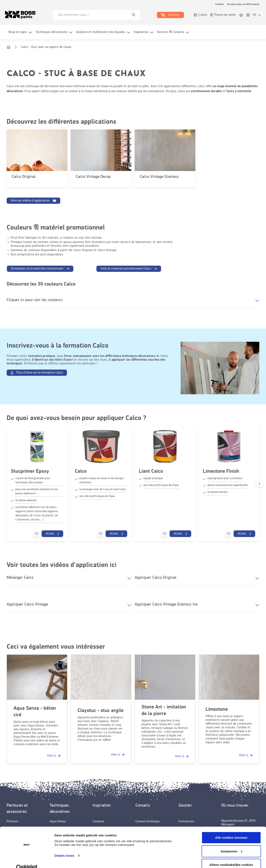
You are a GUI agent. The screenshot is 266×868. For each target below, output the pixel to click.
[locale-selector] (257, 15)
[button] (133, 301)
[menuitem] (20, 35)
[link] (220, 4)
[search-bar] (94, 15)
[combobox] (97, 15)
